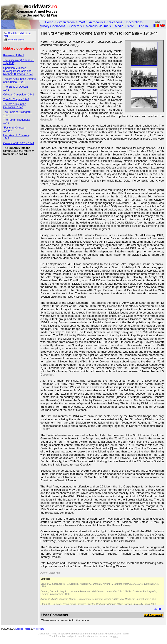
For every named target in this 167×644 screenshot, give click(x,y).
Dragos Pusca (23, 629)
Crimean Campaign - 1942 (19, 95)
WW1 (131, 26)
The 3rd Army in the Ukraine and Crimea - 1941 (19, 80)
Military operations (19, 48)
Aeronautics (97, 22)
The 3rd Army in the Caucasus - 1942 (15, 106)
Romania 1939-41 (14, 55)
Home (49, 22)
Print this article (16, 40)
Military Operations (53, 26)
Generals (76, 26)
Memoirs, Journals (98, 26)
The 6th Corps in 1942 (16, 99)
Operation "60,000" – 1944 (19, 143)
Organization (66, 22)
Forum (144, 26)
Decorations (134, 22)
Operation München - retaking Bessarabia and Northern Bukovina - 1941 (18, 71)
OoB (82, 22)
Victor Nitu (39, 629)
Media (119, 26)
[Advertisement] (115, 10)
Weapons (116, 22)
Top (158, 609)
